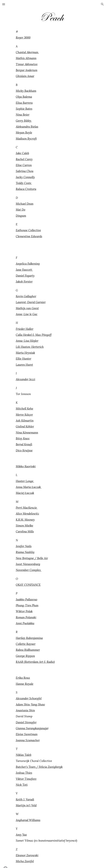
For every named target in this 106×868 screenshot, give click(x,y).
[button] (4, 4)
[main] (53, 138)
